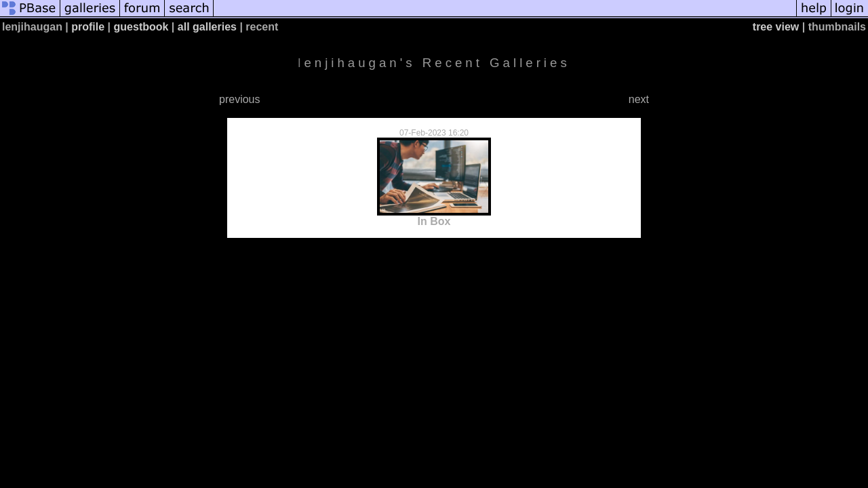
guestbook (141, 27)
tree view (776, 27)
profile (88, 27)
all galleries (207, 27)
